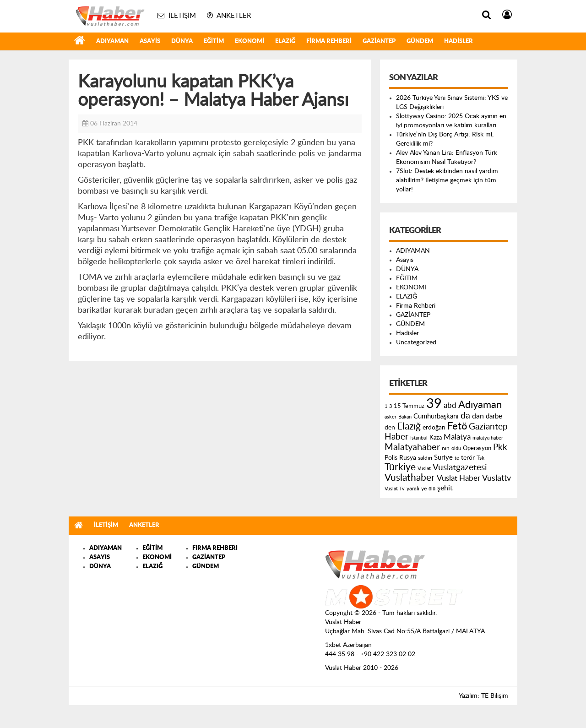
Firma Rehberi (329, 41)
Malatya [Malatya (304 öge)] (457, 437)
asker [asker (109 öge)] (391, 417)
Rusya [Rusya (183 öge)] (408, 458)
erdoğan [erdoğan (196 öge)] (434, 427)
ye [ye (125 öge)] (424, 489)
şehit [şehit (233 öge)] (445, 488)
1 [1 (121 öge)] (386, 406)
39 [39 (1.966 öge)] (434, 404)
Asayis (150, 41)
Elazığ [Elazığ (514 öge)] (409, 426)
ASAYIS (100, 557)
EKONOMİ (250, 41)
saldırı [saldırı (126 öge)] (425, 458)
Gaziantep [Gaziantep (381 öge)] (488, 427)
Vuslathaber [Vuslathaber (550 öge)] (410, 478)
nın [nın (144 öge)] (446, 448)
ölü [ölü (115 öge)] (432, 489)
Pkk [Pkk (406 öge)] (500, 448)
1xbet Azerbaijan (348, 645)
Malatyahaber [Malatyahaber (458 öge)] (412, 447)
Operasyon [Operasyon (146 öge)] (477, 448)
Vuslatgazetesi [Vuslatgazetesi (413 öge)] (460, 467)
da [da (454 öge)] (465, 416)
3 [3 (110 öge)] (391, 406)
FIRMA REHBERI (215, 548)
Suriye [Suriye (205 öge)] (443, 458)
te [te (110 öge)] (457, 458)
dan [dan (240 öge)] (478, 416)
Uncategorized (416, 342)
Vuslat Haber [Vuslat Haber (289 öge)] (458, 478)
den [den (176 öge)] (390, 428)
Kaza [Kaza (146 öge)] (436, 438)
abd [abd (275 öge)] (450, 406)
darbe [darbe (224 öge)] (494, 416)
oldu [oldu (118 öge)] (456, 448)
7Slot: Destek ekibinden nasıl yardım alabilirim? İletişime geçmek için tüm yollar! (447, 180)
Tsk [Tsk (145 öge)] (480, 458)
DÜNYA (182, 41)
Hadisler (458, 41)
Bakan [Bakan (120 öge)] (405, 417)
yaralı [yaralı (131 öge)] (413, 489)
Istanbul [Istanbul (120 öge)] (419, 438)
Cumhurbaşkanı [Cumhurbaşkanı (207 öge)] (436, 416)
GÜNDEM (420, 41)
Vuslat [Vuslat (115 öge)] (424, 469)
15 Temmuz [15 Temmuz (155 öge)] (409, 406)
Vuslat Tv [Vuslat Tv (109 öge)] (395, 489)
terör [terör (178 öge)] (468, 458)
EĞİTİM (214, 41)
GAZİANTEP (379, 41)
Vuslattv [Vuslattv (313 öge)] (496, 478)
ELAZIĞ (285, 41)
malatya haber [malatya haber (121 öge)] (488, 438)
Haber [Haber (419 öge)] (396, 437)
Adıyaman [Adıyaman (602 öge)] (480, 405)
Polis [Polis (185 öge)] (391, 458)
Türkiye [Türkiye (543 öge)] (400, 467)
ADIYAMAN (112, 41)
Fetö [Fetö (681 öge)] (457, 426)
